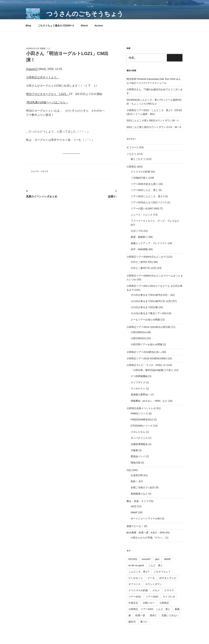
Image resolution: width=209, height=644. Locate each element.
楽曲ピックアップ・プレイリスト (149, 243)
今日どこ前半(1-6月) (142, 262)
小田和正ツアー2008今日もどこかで (146, 257)
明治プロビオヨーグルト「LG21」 (47, 94)
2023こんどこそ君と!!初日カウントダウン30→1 (153, 120)
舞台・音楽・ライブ (137, 501)
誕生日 (132, 622)
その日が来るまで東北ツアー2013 (149, 313)
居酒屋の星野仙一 (140, 395)
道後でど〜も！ (135, 526)
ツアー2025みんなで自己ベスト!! (149, 202)
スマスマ (169, 590)
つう (49, 48)
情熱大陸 (136, 463)
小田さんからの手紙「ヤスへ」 (148, 538)
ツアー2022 (135, 597)
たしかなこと (136, 578)
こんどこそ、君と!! (139, 572)
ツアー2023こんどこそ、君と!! (147, 196)
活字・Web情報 (139, 249)
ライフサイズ (138, 382)
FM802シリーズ (139, 413)
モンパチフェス (139, 438)
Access (99, 26)
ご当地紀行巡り (139, 178)
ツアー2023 (152, 597)
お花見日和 (137, 475)
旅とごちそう (138, 159)
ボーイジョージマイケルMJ (146, 518)
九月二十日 (137, 231)
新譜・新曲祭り (139, 237)
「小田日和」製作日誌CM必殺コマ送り (152, 370)
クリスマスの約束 (140, 172)
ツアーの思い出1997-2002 (145, 208)
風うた (144, 622)
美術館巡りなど (139, 494)
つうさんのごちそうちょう (85, 14)
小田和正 (131, 167)
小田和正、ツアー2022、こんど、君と (149, 609)
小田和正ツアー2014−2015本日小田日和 (148, 327)
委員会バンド (138, 456)
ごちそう (131, 154)
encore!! (146, 559)
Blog (28, 26)
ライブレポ (169, 597)
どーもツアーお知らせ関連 (145, 320)
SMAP (134, 512)
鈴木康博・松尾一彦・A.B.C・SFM (146, 533)
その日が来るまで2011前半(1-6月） (150, 295)
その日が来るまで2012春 (144, 307)
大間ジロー (149, 603)
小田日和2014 (138, 332)
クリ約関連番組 (139, 376)
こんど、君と (156, 565)
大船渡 (134, 450)
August (30, 69)
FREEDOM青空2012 (142, 420)
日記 (129, 470)
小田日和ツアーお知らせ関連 (147, 344)
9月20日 (133, 559)
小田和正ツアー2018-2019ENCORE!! (147, 358)
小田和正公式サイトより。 (43, 77)
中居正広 (133, 603)
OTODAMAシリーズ (142, 426)
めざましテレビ (168, 578)
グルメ (156, 590)
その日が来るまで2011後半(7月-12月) (151, 301)
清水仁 (153, 615)
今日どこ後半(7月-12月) (144, 268)
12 (36, 69)
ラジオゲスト (138, 388)
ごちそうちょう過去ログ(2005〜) (56, 26)
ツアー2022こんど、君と (144, 190)
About (84, 26)
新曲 (177, 609)
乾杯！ (134, 481)
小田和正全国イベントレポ (141, 408)
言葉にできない (170, 615)
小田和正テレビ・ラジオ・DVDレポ (146, 365)
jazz (157, 559)
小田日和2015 (138, 338)
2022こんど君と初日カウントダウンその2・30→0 (154, 127)
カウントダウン (154, 584)
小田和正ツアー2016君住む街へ (144, 352)
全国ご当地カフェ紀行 (143, 487)
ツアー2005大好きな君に (144, 184)
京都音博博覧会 (139, 444)
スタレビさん (138, 432)
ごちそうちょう (162, 572)
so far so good (136, 565)
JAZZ (134, 506)
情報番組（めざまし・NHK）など (149, 401)
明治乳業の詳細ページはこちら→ (47, 102)
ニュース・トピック (39, 171)
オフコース (133, 147)
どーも (151, 578)
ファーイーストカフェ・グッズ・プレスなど (155, 221)
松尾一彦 (140, 615)
